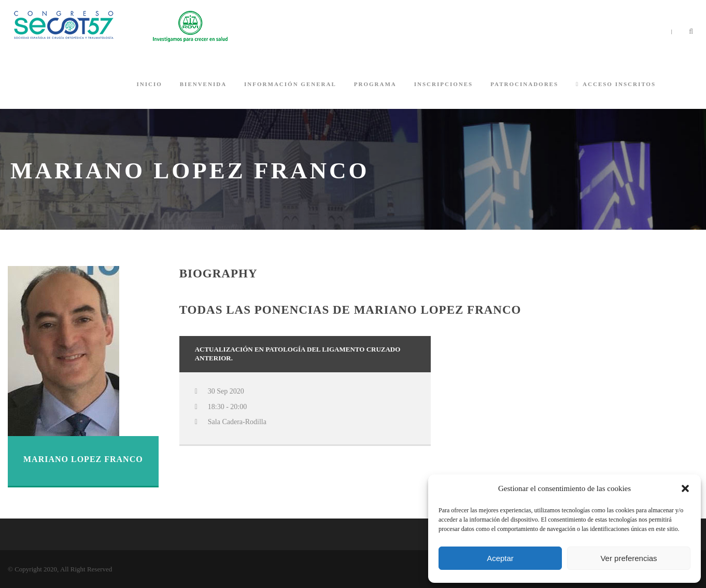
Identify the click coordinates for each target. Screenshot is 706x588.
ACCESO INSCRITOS (616, 84)
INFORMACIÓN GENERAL (290, 84)
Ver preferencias (629, 558)
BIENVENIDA (203, 84)
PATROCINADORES (524, 84)
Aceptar (500, 558)
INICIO (149, 84)
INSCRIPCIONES (443, 84)
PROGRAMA (375, 84)
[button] (685, 488)
